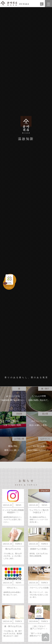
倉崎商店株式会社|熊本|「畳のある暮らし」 (15, 4)
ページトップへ (45, 637)
